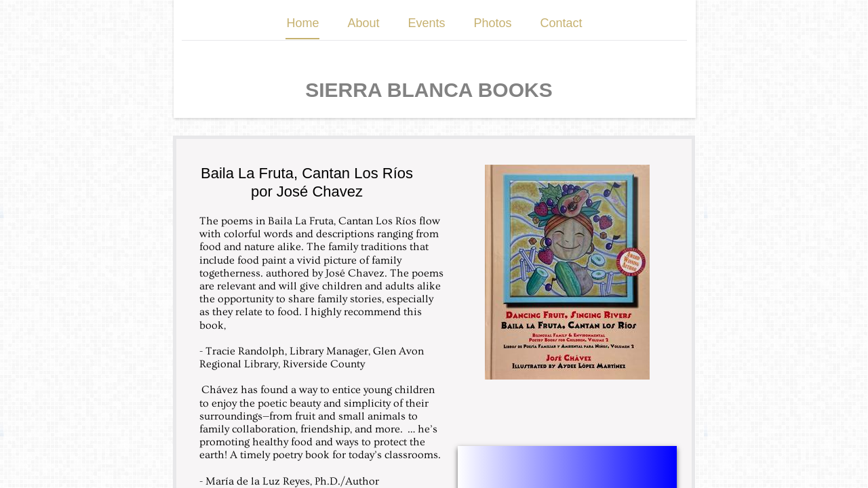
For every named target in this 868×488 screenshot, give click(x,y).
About (363, 23)
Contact (561, 23)
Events (426, 23)
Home (302, 23)
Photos (493, 23)
